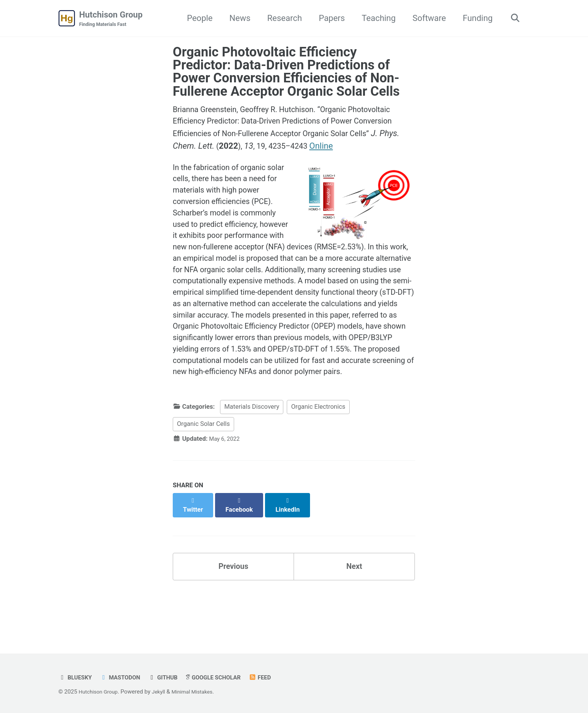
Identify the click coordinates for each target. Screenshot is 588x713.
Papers (329, 18)
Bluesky (76, 677)
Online (382, 149)
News (237, 18)
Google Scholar (224, 677)
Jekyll (163, 692)
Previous (234, 613)
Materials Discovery (252, 461)
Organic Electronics (318, 461)
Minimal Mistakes (200, 692)
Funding (474, 18)
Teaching (375, 18)
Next (354, 613)
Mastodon (124, 677)
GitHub (170, 677)
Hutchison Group (111, 19)
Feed (275, 677)
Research (281, 18)
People (197, 18)
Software (426, 18)
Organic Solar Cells (203, 478)
